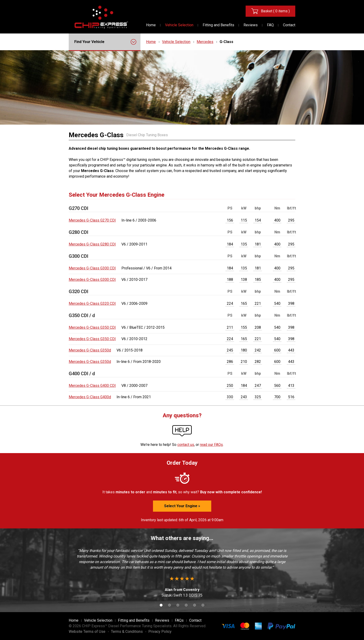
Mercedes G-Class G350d (90, 350)
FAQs (179, 620)
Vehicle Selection (179, 25)
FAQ (270, 25)
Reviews (251, 25)
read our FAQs (211, 445)
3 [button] (178, 605)
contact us (186, 445)
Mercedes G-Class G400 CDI (92, 386)
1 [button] (161, 605)
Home (151, 25)
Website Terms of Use (87, 632)
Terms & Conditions (127, 632)
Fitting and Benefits (218, 25)
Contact (289, 25)
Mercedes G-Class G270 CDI (92, 220)
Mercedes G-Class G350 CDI (92, 327)
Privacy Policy (160, 632)
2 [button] (169, 605)
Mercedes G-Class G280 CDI (92, 244)
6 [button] (203, 605)
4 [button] (186, 605)
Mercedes (205, 42)
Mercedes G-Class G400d (90, 397)
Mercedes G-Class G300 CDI (92, 268)
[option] (182, 573)
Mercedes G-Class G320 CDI (92, 303)
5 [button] (195, 605)
